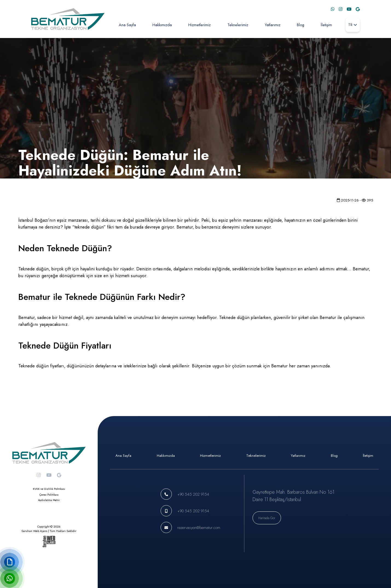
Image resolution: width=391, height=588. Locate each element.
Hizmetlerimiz (199, 25)
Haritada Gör (267, 518)
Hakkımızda (162, 25)
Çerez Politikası (49, 495)
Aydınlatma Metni (49, 500)
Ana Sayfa (127, 25)
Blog (301, 25)
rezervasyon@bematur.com (199, 527)
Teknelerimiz (238, 25)
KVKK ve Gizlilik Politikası (49, 489)
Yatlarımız (273, 25)
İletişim (326, 25)
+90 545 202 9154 (193, 494)
